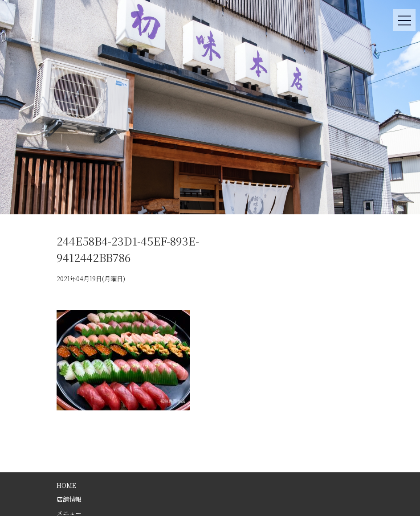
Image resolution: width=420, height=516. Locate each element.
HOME (66, 485)
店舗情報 (69, 499)
